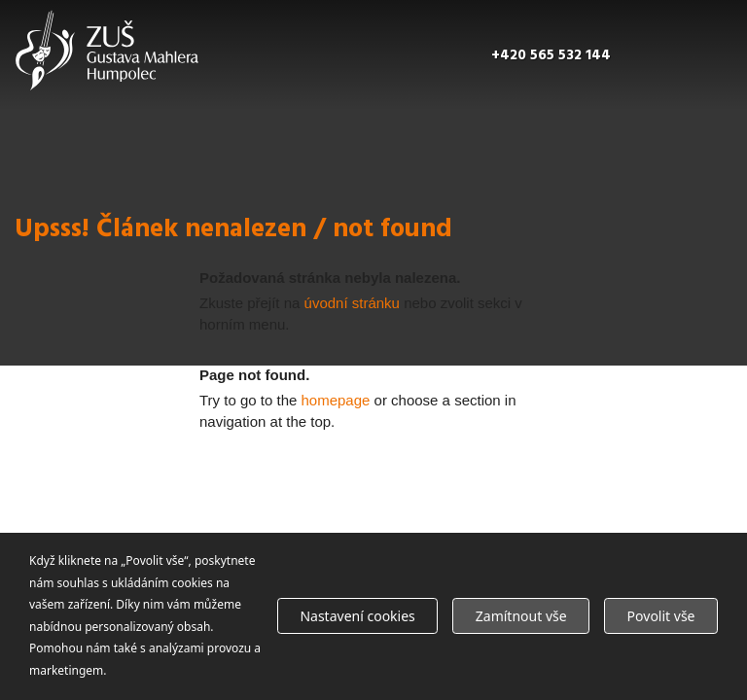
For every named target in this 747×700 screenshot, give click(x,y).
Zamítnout (521, 616)
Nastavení (357, 616)
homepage (336, 400)
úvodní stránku (352, 303)
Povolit (661, 616)
